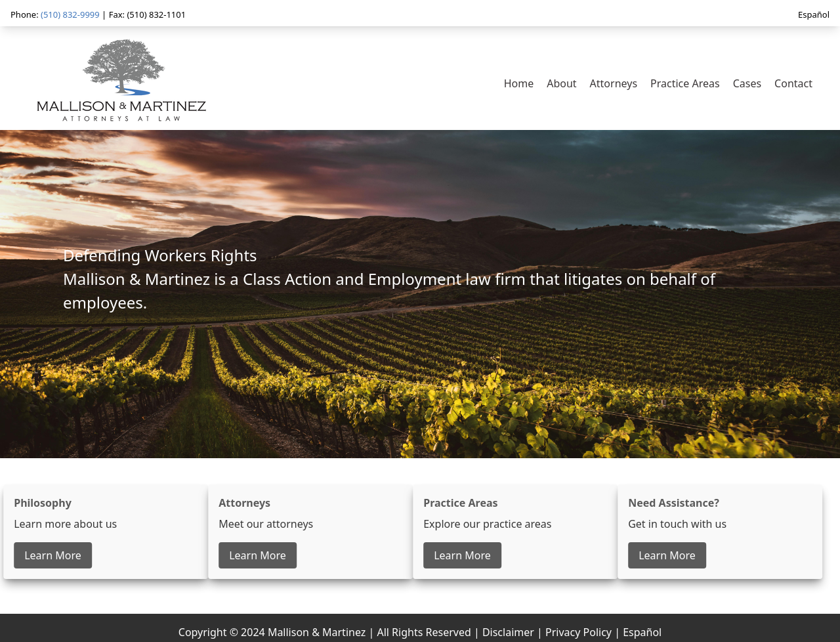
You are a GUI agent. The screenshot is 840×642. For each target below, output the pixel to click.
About (561, 83)
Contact (793, 83)
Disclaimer (508, 632)
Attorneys (614, 83)
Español (814, 14)
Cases (747, 83)
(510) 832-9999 (70, 14)
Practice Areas (685, 83)
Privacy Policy (578, 632)
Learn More (51, 555)
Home (519, 83)
